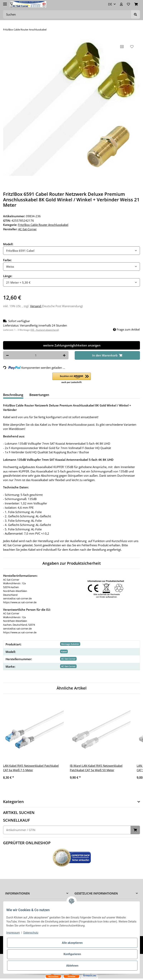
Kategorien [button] (13, 802)
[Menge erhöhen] (64, 355)
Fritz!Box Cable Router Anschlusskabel (43, 225)
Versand (36, 306)
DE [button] (110, 4)
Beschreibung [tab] (13, 395)
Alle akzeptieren (72, 943)
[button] (121, 4)
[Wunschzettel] (128, 4)
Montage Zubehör (70, 644)
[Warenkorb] (136, 4)
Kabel (64, 651)
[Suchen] (67, 14)
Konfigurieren (72, 954)
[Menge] (36, 355)
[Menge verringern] (7, 355)
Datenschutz (31, 933)
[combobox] (71, 251)
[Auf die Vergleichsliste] (122, 47)
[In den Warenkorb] (107, 355)
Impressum (13, 933)
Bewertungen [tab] (39, 395)
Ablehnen (72, 966)
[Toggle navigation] (5, 2)
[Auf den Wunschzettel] (132, 47)
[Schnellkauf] (67, 830)
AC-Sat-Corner (68, 659)
